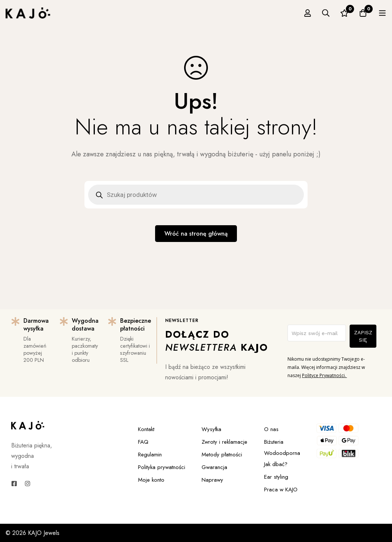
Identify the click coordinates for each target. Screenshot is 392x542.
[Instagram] (28, 484)
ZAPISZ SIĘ (363, 336)
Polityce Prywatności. (324, 375)
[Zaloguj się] (307, 13)
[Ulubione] (344, 13)
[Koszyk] (363, 13)
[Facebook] (14, 484)
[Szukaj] (326, 13)
